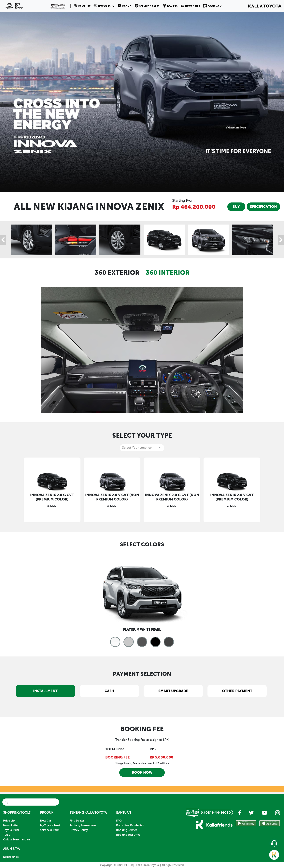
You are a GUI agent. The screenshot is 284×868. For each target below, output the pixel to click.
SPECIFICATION (263, 207)
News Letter (11, 825)
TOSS (7, 835)
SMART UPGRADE (173, 691)
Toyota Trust (11, 830)
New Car (46, 821)
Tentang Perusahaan (83, 825)
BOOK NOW (142, 772)
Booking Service (127, 830)
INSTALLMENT (45, 691)
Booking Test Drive (128, 835)
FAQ (119, 821)
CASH (109, 691)
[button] (104, 6)
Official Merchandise (17, 840)
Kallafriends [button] (11, 857)
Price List (9, 821)
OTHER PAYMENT (237, 691)
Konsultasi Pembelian (130, 825)
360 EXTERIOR (117, 273)
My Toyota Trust (50, 825)
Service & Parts (50, 830)
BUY (236, 207)
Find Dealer (77, 821)
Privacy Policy (79, 830)
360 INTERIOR (168, 273)
